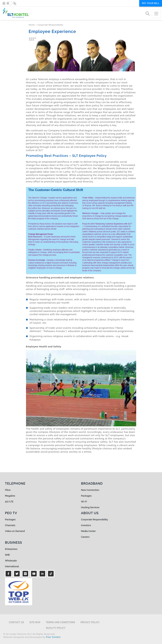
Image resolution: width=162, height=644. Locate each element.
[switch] (9, 3)
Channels (10, 525)
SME (7, 555)
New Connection (90, 490)
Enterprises (11, 549)
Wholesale (11, 561)
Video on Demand (15, 531)
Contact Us (17, 622)
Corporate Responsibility (50, 25)
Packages (86, 496)
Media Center (88, 531)
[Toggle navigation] (156, 14)
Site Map (35, 622)
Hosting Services (90, 507)
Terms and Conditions (61, 622)
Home (32, 25)
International (12, 566)
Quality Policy (56, 628)
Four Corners (53, 637)
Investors (86, 525)
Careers (85, 537)
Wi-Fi (84, 502)
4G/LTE (9, 502)
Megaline (10, 496)
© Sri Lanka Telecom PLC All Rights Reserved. (29, 634)
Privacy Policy (90, 622)
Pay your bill (151, 3)
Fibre (8, 490)
